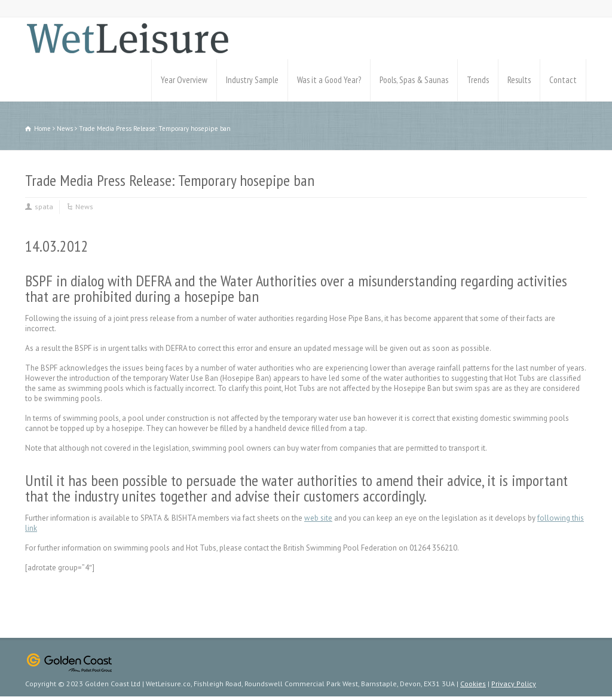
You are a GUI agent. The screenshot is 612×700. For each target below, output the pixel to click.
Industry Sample (252, 80)
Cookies (473, 684)
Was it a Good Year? (329, 80)
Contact (563, 80)
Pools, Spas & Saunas (414, 80)
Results (519, 80)
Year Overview (184, 80)
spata (44, 207)
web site (318, 518)
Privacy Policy (514, 684)
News (84, 207)
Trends (478, 80)
